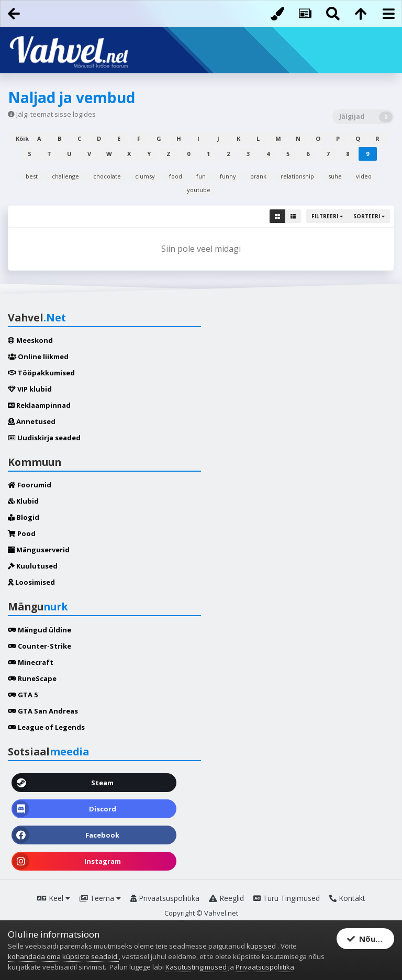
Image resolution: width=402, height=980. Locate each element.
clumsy (145, 176)
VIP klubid (30, 389)
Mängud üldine (40, 630)
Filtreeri (327, 216)
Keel (54, 898)
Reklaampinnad (39, 405)
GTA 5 (23, 695)
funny (228, 176)
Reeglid (226, 898)
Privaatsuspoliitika (165, 898)
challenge (65, 176)
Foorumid (30, 485)
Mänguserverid (39, 550)
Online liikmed (38, 357)
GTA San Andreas (43, 711)
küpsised (262, 946)
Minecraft (31, 662)
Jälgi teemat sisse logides (56, 114)
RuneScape (32, 678)
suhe (335, 176)
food (176, 176)
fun (201, 176)
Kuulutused (33, 566)
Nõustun (370, 939)
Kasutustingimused (196, 967)
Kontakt (347, 898)
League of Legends (46, 727)
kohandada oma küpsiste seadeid (63, 956)
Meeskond (30, 340)
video (364, 176)
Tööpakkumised (41, 373)
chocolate (107, 176)
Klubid (23, 501)
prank (258, 176)
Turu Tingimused (287, 898)
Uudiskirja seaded (44, 438)
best (32, 176)
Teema (100, 898)
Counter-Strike (40, 646)
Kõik (22, 138)
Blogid (24, 517)
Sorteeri (369, 216)
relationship (297, 176)
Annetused (32, 421)
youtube (199, 190)
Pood (22, 533)
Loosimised (31, 582)
